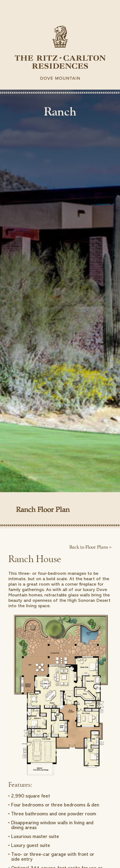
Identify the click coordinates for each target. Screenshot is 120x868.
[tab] (60, 513)
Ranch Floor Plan (43, 510)
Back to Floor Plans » (90, 548)
